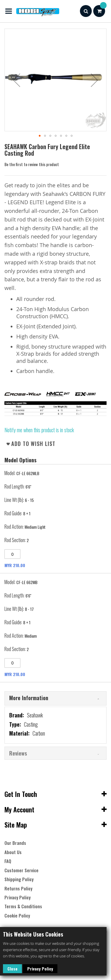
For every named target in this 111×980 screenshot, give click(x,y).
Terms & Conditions (23, 906)
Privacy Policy (40, 969)
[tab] (55, 698)
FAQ (8, 861)
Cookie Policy (17, 916)
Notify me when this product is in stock (39, 430)
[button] (17, 80)
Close (12, 969)
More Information (29, 698)
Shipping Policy (19, 879)
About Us (13, 852)
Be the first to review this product (32, 164)
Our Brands (15, 843)
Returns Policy (18, 888)
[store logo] (32, 11)
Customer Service (21, 870)
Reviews (18, 753)
